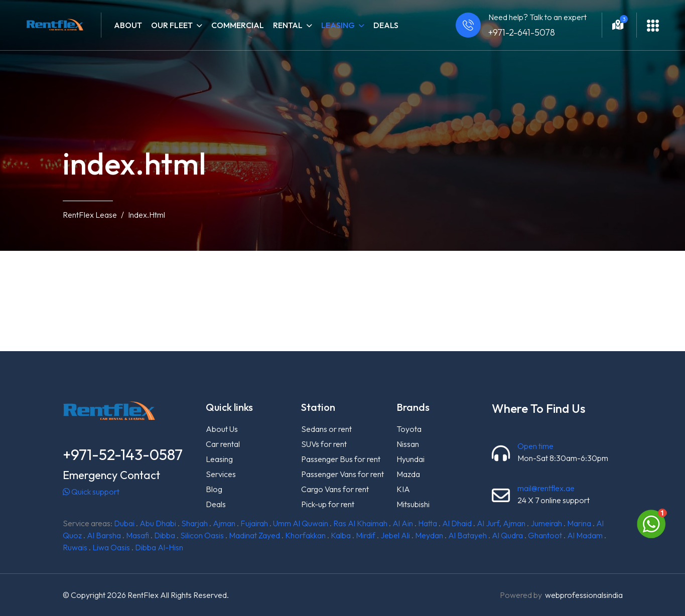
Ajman (224, 523)
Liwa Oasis (111, 547)
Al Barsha (104, 535)
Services (221, 474)
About (128, 25)
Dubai (124, 523)
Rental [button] (293, 25)
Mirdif (366, 535)
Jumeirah (546, 523)
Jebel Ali (395, 535)
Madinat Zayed (254, 535)
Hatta (428, 523)
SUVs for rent (324, 444)
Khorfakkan (305, 535)
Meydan (429, 535)
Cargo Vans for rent (335, 489)
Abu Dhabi (158, 523)
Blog (214, 489)
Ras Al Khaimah (360, 523)
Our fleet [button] (177, 25)
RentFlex (143, 595)
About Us (222, 429)
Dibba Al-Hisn (159, 547)
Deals (386, 25)
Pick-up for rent (328, 504)
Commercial (238, 25)
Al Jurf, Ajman (501, 523)
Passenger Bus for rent (341, 459)
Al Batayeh (467, 535)
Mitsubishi (413, 504)
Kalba (341, 535)
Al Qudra (507, 535)
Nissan (408, 444)
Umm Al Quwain (301, 523)
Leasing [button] (343, 25)
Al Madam (585, 535)
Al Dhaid (457, 523)
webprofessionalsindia (584, 595)
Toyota (409, 429)
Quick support (91, 492)
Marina (579, 523)
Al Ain (403, 523)
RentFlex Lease (90, 215)
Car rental (223, 444)
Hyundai (410, 459)
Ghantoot (545, 535)
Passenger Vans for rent (342, 474)
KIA (403, 489)
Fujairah (254, 523)
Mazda (408, 474)
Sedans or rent (326, 429)
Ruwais (75, 547)
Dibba (165, 535)
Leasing (219, 459)
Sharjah (194, 523)
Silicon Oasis (202, 535)
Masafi (138, 535)
